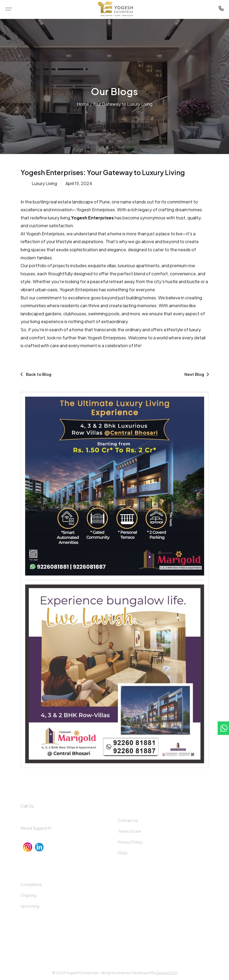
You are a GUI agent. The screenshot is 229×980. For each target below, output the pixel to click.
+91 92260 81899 (37, 814)
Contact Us (128, 820)
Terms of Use (129, 831)
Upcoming (30, 906)
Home (83, 104)
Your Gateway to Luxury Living (122, 104)
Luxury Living (44, 183)
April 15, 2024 (79, 183)
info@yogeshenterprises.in (47, 836)
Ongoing (29, 895)
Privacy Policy (130, 842)
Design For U (167, 973)
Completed (31, 884)
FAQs (123, 853)
